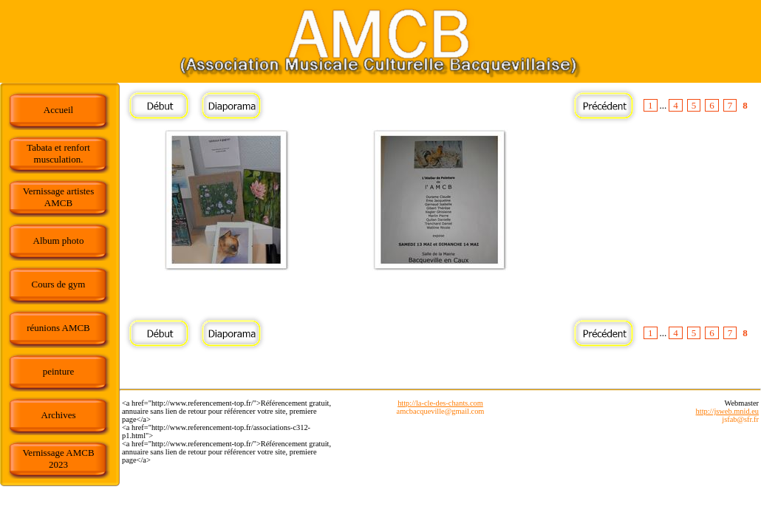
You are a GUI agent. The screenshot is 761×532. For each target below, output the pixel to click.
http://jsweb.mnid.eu (727, 411)
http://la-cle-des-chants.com (440, 403)
